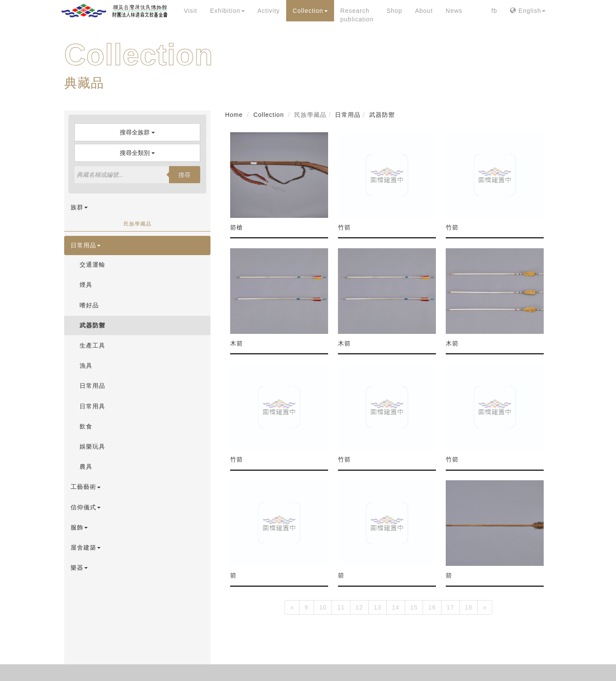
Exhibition (227, 11)
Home (234, 115)
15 (414, 607)
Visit (191, 11)
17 (450, 607)
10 (323, 607)
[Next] (485, 607)
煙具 (86, 285)
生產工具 (92, 345)
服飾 (79, 527)
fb (495, 11)
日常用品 (86, 245)
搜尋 (184, 175)
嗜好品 (89, 305)
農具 (86, 467)
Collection (310, 11)
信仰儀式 (86, 507)
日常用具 (92, 406)
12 (359, 607)
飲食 (86, 426)
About (424, 11)
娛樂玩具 (92, 446)
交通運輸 (92, 265)
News (454, 11)
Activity (269, 11)
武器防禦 (92, 325)
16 (432, 607)
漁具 (86, 366)
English (528, 11)
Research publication (357, 15)
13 (378, 607)
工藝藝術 (86, 487)
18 (469, 607)
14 (396, 607)
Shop (394, 11)
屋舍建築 (86, 547)
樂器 (79, 568)
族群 (79, 207)
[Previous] (292, 607)
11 (341, 607)
